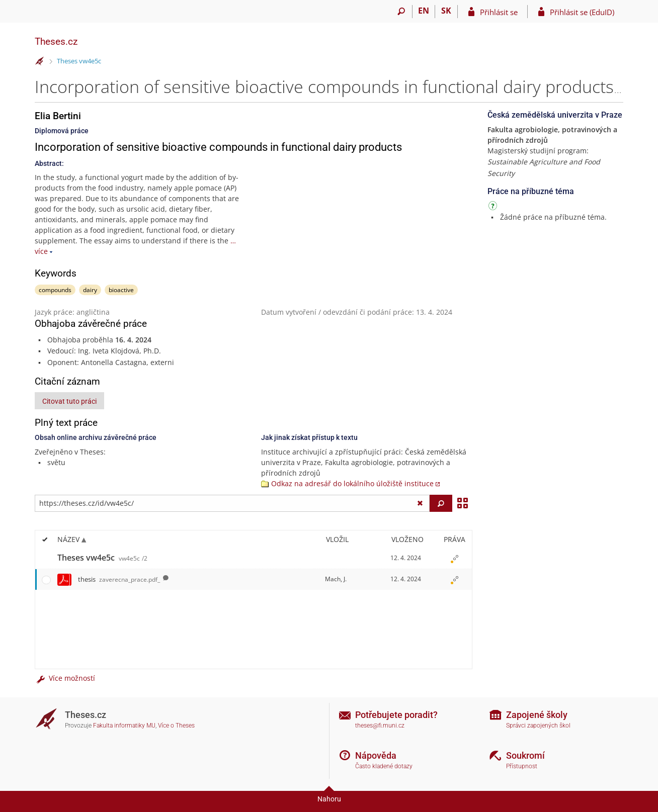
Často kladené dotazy (384, 766)
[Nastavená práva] (454, 558)
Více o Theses (176, 726)
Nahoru (329, 799)
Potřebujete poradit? (396, 715)
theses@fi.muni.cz (380, 726)
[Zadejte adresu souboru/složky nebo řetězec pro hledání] (232, 503)
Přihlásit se (499, 12)
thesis (119, 579)
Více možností (65, 678)
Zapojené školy (537, 715)
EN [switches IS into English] (424, 11)
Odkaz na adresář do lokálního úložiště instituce (352, 483)
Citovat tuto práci (69, 401)
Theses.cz (56, 41)
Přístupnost (522, 766)
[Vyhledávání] (401, 12)
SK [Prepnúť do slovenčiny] (446, 11)
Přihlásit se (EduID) (582, 12)
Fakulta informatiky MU (124, 726)
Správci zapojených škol (538, 726)
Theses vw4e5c (79, 61)
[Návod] (494, 207)
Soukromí (525, 755)
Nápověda (376, 755)
